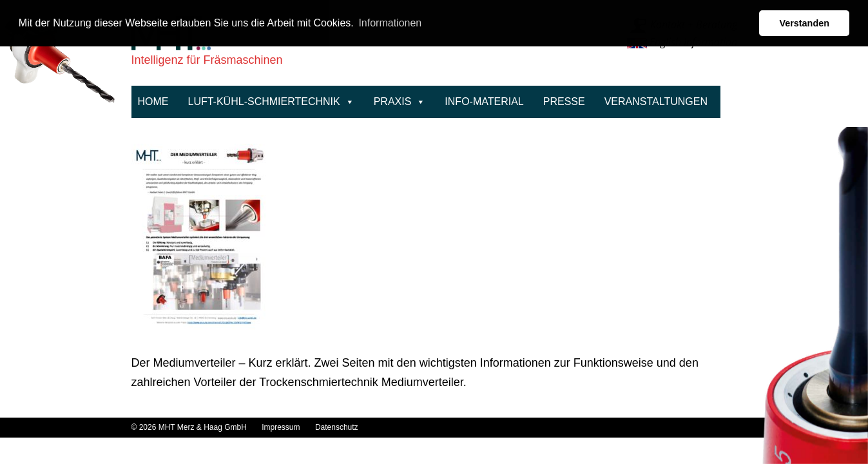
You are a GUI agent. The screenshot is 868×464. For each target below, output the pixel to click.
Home (153, 101)
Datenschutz (337, 427)
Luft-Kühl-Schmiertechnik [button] (271, 101)
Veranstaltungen (656, 101)
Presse (564, 101)
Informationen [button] (390, 23)
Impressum (282, 427)
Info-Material (484, 101)
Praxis (400, 101)
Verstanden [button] (804, 23)
